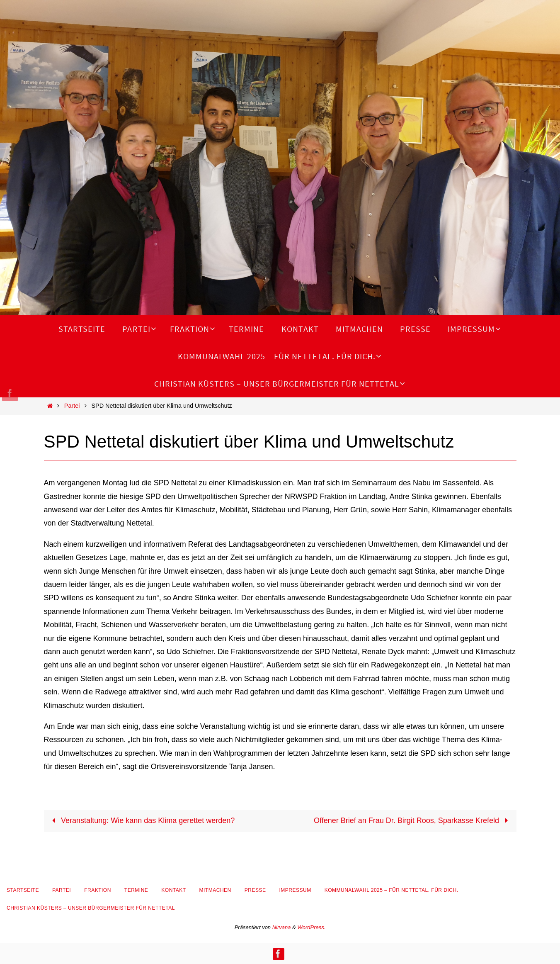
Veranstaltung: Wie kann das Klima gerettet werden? (142, 820)
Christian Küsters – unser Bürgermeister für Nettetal (91, 908)
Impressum (295, 890)
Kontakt (173, 890)
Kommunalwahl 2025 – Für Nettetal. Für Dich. (392, 890)
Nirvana (282, 927)
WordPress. (311, 927)
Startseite (23, 890)
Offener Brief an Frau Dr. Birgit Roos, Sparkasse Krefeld (413, 820)
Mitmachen (215, 890)
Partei (72, 406)
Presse (255, 890)
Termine (136, 890)
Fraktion (98, 890)
